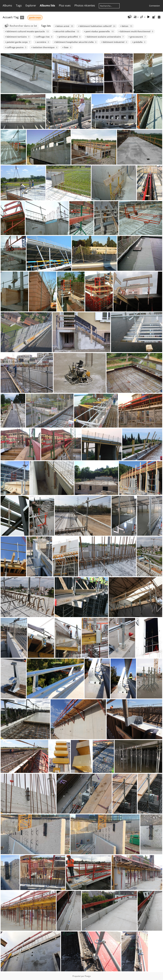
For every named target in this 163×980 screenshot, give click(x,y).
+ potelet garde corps (18, 42)
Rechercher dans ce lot (23, 26)
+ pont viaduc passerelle (99, 31)
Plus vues (65, 5)
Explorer (31, 5)
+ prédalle (139, 42)
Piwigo (88, 976)
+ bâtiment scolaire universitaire (104, 37)
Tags (19, 5)
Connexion (154, 6)
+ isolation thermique (44, 47)
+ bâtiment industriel (114, 42)
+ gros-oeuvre (137, 37)
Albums (7, 5)
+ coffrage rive (43, 37)
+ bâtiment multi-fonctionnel (136, 31)
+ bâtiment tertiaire (17, 37)
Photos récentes (85, 5)
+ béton (126, 26)
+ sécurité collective (66, 31)
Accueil (7, 17)
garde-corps (35, 18)
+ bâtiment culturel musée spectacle (27, 31)
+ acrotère (42, 42)
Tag (16, 17)
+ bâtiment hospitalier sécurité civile (75, 42)
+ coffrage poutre (16, 47)
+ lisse (67, 47)
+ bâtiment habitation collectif (97, 26)
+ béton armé (64, 26)
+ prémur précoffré (69, 37)
